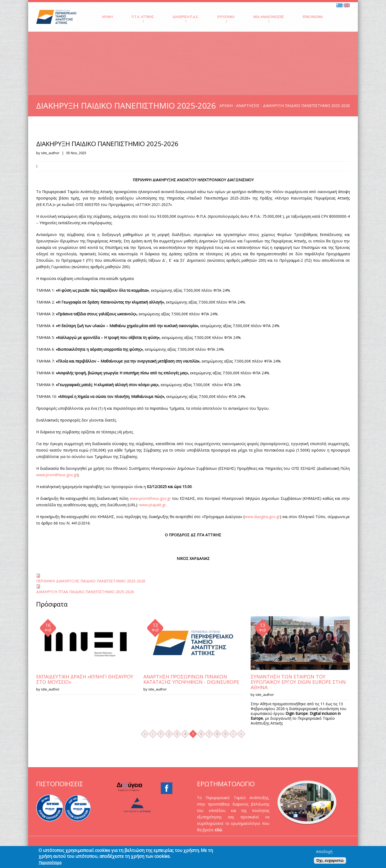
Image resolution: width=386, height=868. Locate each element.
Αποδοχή (324, 852)
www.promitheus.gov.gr (57, 475)
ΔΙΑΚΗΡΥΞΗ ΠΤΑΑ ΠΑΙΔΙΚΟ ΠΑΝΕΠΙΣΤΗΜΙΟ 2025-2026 (85, 592)
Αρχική (107, 17)
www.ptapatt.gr (152, 505)
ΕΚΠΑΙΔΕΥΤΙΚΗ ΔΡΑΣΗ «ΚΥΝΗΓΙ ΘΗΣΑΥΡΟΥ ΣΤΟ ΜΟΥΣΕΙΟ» (85, 679)
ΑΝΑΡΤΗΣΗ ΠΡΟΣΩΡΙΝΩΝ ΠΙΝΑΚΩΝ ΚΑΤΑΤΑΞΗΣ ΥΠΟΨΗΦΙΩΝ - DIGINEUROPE (191, 679)
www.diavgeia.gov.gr (262, 517)
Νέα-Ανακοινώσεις (269, 19)
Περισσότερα (50, 863)
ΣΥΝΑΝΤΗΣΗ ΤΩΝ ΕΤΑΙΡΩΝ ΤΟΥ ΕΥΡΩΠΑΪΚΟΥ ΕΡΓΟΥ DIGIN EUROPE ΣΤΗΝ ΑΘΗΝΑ (298, 682)
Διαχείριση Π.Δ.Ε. (186, 19)
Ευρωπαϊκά (226, 19)
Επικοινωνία (313, 17)
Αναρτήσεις (248, 106)
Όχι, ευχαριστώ (330, 861)
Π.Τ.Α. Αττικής (143, 19)
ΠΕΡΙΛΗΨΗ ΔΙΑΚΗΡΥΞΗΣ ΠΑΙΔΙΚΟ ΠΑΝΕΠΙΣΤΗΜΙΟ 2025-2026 (91, 581)
